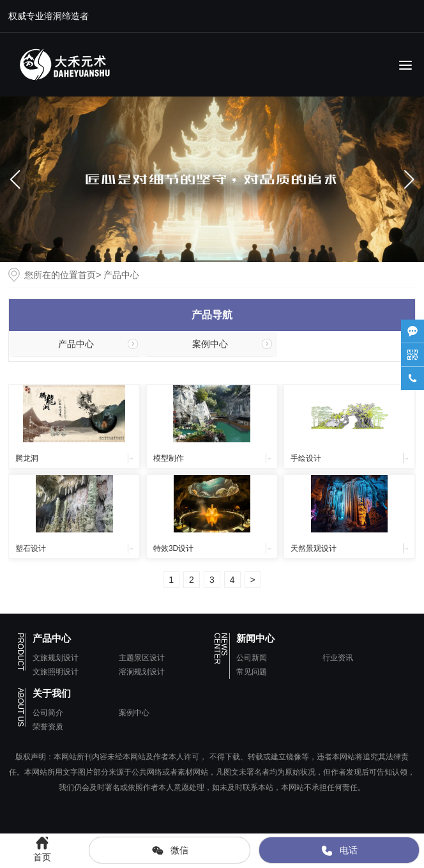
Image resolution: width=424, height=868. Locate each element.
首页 (87, 275)
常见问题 (252, 672)
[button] (409, 180)
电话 (339, 851)
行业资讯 (338, 658)
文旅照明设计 (56, 672)
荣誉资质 (48, 727)
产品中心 (76, 344)
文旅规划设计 (56, 658)
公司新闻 (252, 658)
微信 (170, 851)
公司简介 (48, 713)
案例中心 (210, 344)
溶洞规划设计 (142, 672)
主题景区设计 (142, 658)
